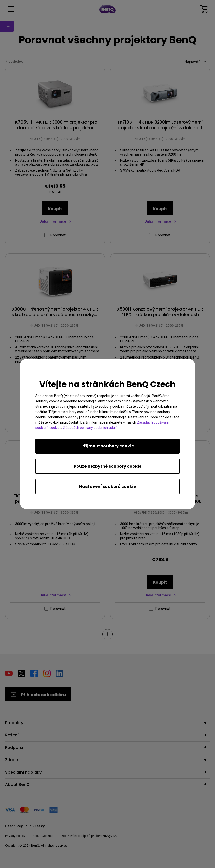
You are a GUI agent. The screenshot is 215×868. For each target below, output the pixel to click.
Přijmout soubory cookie (108, 446)
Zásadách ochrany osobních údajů (90, 428)
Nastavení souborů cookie (107, 486)
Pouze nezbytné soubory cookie (108, 466)
